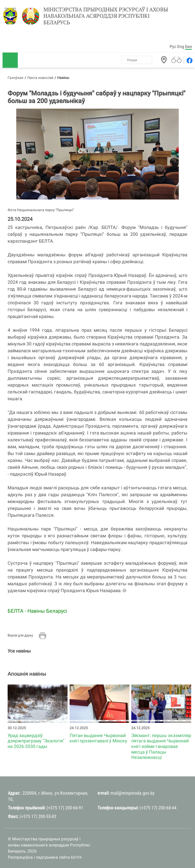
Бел (189, 47)
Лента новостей (40, 78)
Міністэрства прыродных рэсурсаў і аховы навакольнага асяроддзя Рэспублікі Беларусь (106, 16)
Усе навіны (19, 651)
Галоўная (15, 78)
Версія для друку (20, 635)
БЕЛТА (76, 857)
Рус (173, 47)
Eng (181, 47)
